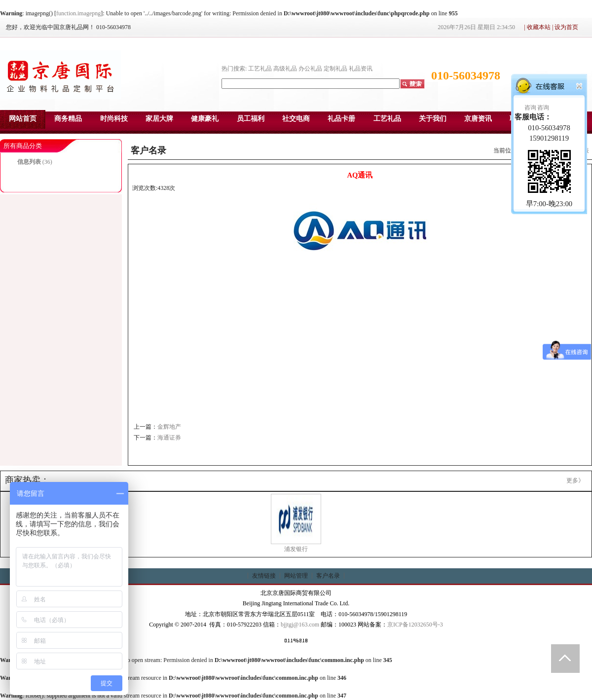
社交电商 (296, 119)
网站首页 (23, 119)
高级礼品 (285, 69)
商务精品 (68, 119)
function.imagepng (78, 13)
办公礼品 (310, 69)
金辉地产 (169, 427)
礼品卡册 (341, 119)
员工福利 (251, 119)
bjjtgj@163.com (300, 625)
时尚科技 (114, 119)
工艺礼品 (260, 69)
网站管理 (296, 576)
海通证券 (169, 438)
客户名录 (328, 576)
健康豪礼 (205, 119)
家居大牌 (159, 119)
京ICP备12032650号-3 (415, 625)
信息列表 (29, 162)
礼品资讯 (361, 69)
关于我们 (433, 119)
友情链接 (264, 576)
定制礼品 (335, 69)
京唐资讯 (478, 119)
